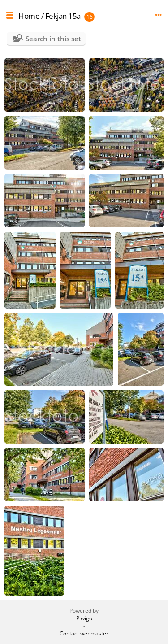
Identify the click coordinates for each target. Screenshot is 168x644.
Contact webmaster (84, 633)
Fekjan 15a (63, 16)
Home (29, 16)
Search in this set (53, 39)
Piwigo (84, 618)
